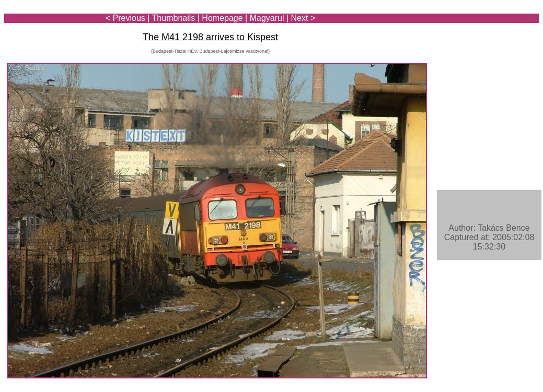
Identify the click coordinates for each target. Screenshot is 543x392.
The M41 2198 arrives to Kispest (210, 37)
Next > (303, 18)
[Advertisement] (478, 38)
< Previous (125, 18)
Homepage (222, 18)
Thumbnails (174, 18)
